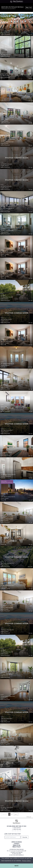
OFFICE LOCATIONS (17, 842)
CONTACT (17, 844)
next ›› (16, 814)
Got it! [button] (16, 866)
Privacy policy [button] (26, 861)
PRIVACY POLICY (17, 847)
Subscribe (25, 837)
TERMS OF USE (16, 845)
